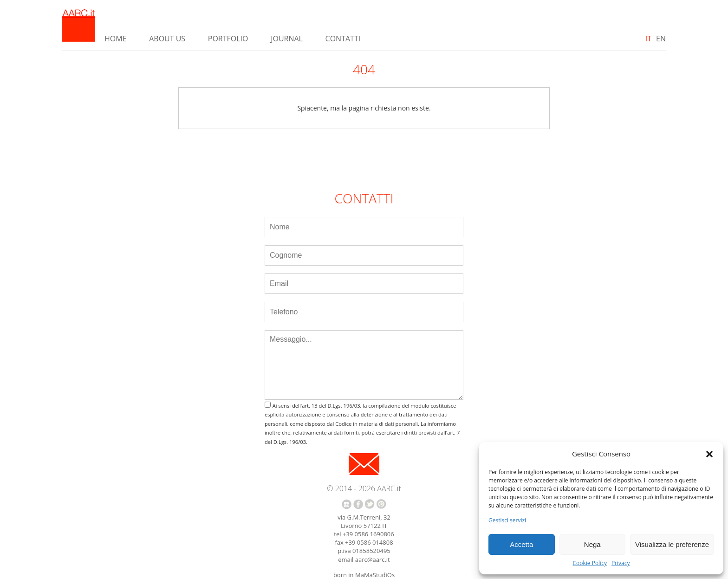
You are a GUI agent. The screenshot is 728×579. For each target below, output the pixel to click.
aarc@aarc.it (373, 559)
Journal (287, 39)
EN (661, 39)
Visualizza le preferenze (672, 544)
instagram (347, 504)
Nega (592, 544)
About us (167, 39)
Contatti (343, 39)
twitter (370, 504)
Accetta (521, 544)
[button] (709, 454)
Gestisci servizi (507, 520)
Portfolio (228, 39)
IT (648, 39)
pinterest (381, 504)
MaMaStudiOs (375, 575)
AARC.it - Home (79, 26)
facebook (358, 504)
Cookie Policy (589, 563)
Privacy (621, 563)
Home (116, 39)
